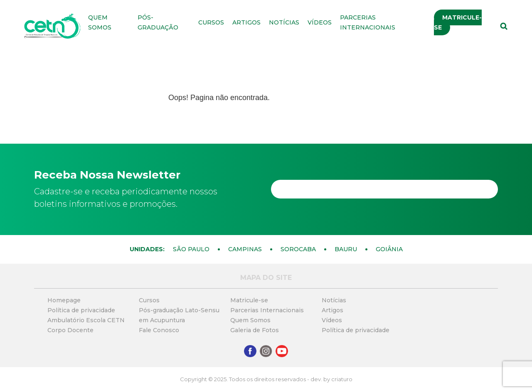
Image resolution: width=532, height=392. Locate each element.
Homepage (64, 300)
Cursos (211, 22)
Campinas (245, 249)
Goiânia (389, 249)
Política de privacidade (81, 310)
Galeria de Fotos (255, 330)
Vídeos (320, 22)
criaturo (342, 379)
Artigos (246, 22)
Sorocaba (298, 249)
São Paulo (191, 249)
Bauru (346, 249)
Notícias (284, 22)
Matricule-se (458, 22)
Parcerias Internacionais (267, 310)
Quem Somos (250, 320)
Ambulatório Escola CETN (86, 320)
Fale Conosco (159, 330)
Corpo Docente (70, 330)
